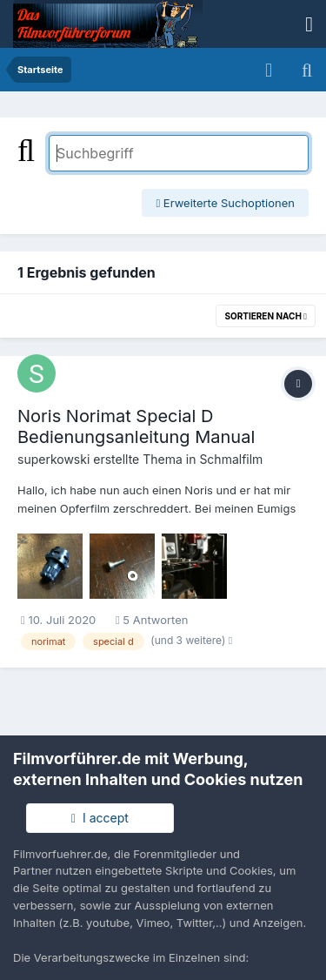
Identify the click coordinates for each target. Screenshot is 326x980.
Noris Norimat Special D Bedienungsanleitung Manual (136, 426)
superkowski (53, 459)
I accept (100, 818)
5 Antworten (152, 620)
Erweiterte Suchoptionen (225, 203)
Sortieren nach (266, 316)
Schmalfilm (231, 459)
